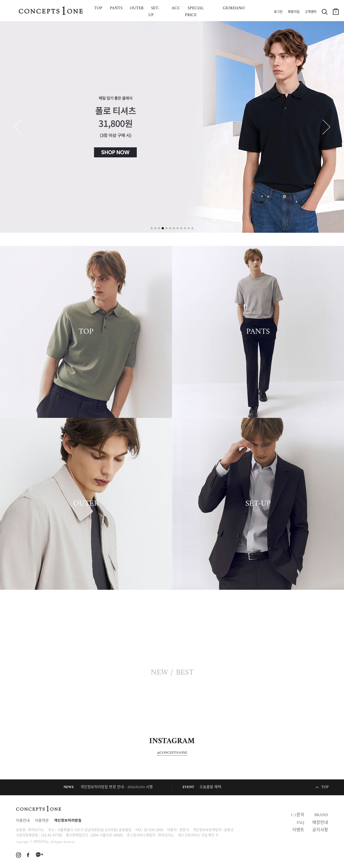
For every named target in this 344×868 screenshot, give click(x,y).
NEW (159, 673)
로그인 (278, 12)
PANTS (258, 332)
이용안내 (23, 821)
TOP (86, 332)
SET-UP (258, 504)
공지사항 (320, 830)
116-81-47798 (51, 835)
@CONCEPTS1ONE (172, 753)
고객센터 (311, 12)
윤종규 (229, 830)
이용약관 (42, 821)
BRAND (321, 815)
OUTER (86, 504)
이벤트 (298, 830)
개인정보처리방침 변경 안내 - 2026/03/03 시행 (117, 787)
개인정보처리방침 (68, 821)
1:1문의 (297, 815)
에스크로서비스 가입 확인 (196, 835)
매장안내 (320, 823)
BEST (185, 673)
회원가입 (294, 12)
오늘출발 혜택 (210, 787)
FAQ (300, 823)
